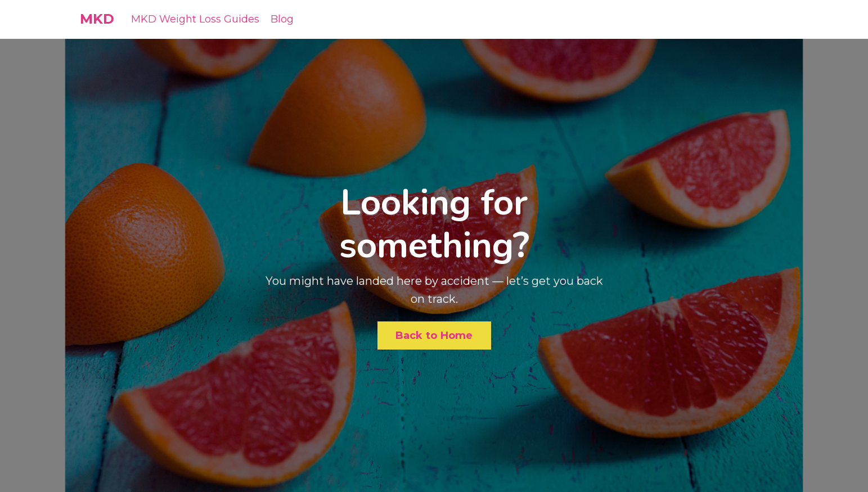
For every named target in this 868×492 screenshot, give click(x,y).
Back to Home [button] (434, 336)
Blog (282, 19)
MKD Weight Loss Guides (195, 19)
